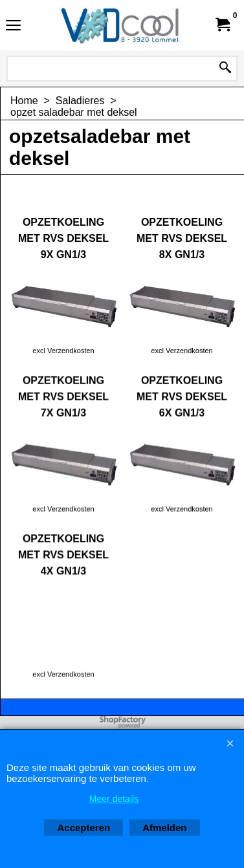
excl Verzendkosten (63, 351)
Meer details (114, 799)
